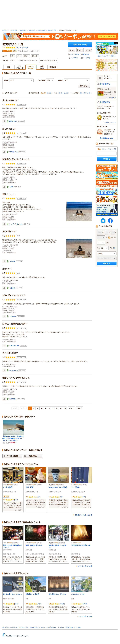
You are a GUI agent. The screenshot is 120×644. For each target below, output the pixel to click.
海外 (79, 627)
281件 (62, 604)
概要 (9, 67)
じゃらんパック (44, 627)
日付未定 (114, 237)
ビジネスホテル (24, 627)
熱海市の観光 (41, 30)
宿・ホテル (5, 627)
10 (65, 408)
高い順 (60, 93)
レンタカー (61, 627)
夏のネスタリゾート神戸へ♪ (107, 50)
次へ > (71, 408)
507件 (85, 604)
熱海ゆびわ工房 (52, 30)
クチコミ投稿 (75, 54)
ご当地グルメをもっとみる (83, 515)
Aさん (11, 187)
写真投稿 (86, 54)
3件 (39, 497)
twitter (103, 221)
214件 (17, 604)
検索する (107, 159)
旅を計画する (105, 84)
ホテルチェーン (14, 627)
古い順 (49, 93)
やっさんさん (14, 370)
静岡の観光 (23, 30)
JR (50, 627)
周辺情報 (53, 67)
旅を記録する (105, 102)
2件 (61, 497)
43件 (39, 604)
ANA (54, 627)
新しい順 (82, 93)
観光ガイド (5, 30)
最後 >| (80, 408)
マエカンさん (14, 152)
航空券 (68, 627)
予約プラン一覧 (80, 45)
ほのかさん (13, 121)
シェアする (74, 58)
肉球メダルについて (111, 122)
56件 (16, 500)
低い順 (66, 93)
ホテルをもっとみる (86, 616)
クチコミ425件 (22, 48)
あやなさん (13, 399)
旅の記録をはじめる (107, 138)
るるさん (12, 288)
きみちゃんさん (14, 346)
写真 (42, 67)
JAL (52, 627)
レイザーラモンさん (16, 224)
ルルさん (12, 261)
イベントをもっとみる (85, 566)
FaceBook (110, 221)
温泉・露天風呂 (34, 627)
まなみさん (13, 316)
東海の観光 (14, 30)
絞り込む (84, 86)
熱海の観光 (32, 30)
